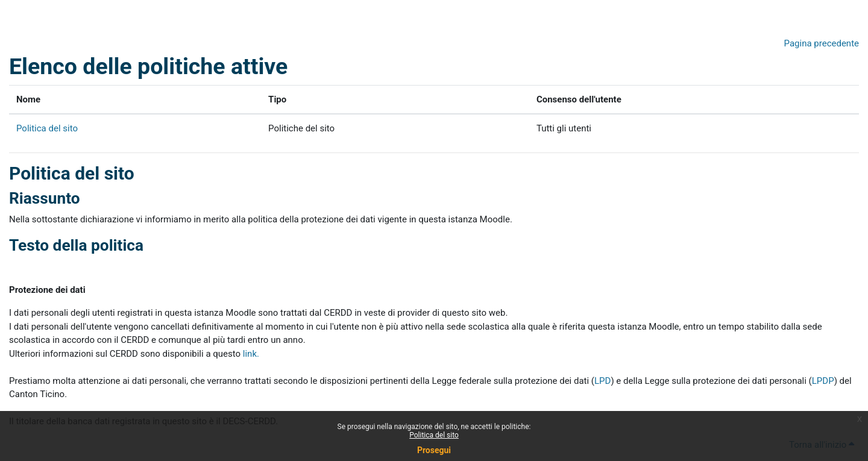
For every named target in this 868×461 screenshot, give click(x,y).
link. (251, 354)
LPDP (823, 381)
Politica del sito (434, 435)
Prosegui (434, 450)
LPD (602, 381)
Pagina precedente (822, 43)
